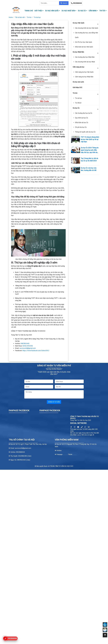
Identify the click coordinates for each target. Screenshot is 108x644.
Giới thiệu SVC (77, 87)
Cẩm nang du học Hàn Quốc (84, 72)
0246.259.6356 (28, 346)
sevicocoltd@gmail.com (28, 348)
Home (11, 17)
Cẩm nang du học (78, 67)
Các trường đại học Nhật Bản (85, 57)
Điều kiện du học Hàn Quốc (84, 47)
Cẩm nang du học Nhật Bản (84, 77)
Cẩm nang (93, 11)
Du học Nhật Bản (69, 11)
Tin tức (103, 11)
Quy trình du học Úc (82, 118)
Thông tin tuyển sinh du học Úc (85, 132)
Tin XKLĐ (78, 103)
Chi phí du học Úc (81, 127)
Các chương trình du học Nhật (85, 62)
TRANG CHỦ (29, 11)
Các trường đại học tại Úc (84, 113)
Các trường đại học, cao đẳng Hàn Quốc (86, 35)
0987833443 (25, 344)
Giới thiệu (39, 11)
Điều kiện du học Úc (82, 122)
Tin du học (37, 17)
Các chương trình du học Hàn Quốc (87, 28)
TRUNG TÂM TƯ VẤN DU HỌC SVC (62, 466)
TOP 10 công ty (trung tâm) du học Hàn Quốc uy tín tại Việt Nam (90, 139)
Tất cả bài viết (20, 17)
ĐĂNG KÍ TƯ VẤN (54, 402)
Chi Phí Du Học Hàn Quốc (84, 42)
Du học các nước (78, 82)
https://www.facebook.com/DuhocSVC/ (36, 351)
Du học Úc (82, 11)
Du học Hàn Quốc (53, 11)
